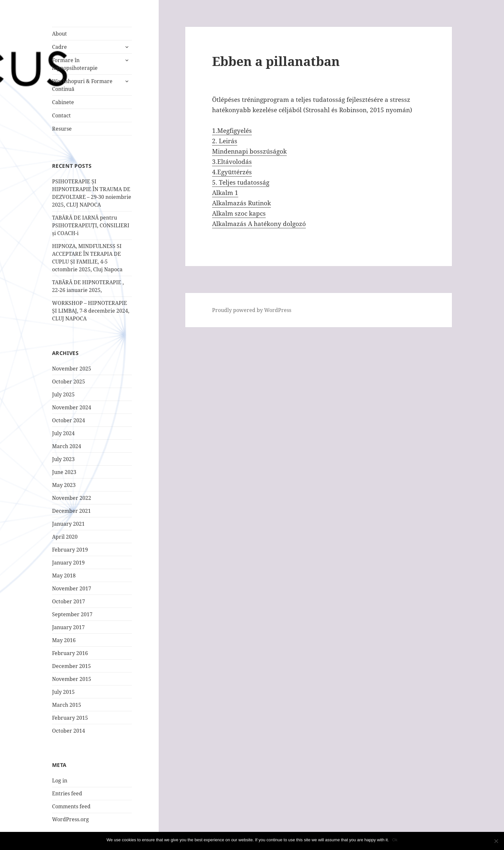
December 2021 (71, 511)
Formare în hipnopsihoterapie (75, 64)
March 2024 (67, 446)
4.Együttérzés (232, 172)
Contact (61, 115)
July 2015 (63, 692)
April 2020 (65, 537)
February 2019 (70, 550)
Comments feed (71, 806)
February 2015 (70, 718)
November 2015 (72, 679)
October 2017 (69, 601)
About (59, 34)
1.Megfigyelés (232, 131)
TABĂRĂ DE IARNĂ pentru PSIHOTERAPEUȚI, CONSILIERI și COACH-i (91, 225)
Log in (60, 780)
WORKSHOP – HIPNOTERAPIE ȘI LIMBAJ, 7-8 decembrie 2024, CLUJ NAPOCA (91, 311)
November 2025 (72, 369)
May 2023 (64, 485)
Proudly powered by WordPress (252, 310)
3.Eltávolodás (232, 162)
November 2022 (72, 498)
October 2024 (69, 420)
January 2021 (68, 524)
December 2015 (71, 666)
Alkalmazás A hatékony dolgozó (259, 224)
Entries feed (67, 793)
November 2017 (72, 588)
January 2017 (68, 627)
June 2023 (64, 472)
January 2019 (68, 563)
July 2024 (63, 433)
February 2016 (70, 653)
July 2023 (63, 459)
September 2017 (72, 614)
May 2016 (64, 640)
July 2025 (63, 394)
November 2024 (72, 407)
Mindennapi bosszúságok (249, 151)
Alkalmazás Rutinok (241, 203)
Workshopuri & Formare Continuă (82, 85)
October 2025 (69, 382)
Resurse (62, 129)
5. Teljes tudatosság (241, 182)
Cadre (59, 47)
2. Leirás (225, 141)
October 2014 (69, 731)
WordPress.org (70, 819)
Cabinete (63, 102)
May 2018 (64, 576)
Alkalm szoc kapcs (239, 213)
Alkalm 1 (225, 193)
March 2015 (67, 705)
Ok (395, 840)
